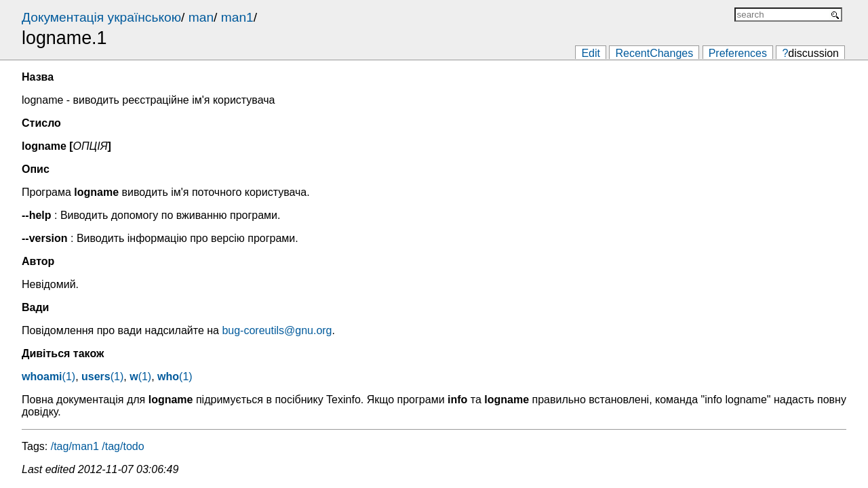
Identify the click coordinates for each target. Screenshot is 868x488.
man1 (237, 17)
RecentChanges (654, 53)
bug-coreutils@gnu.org (277, 330)
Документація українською (101, 17)
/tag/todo (123, 446)
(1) (48, 377)
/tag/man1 (75, 446)
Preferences (738, 53)
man (201, 17)
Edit (591, 53)
